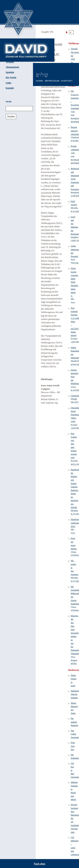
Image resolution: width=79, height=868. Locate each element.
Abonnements (12, 67)
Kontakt (10, 88)
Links (8, 83)
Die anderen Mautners (74, 722)
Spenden (10, 72)
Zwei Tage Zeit (73, 746)
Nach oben (39, 864)
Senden (11, 116)
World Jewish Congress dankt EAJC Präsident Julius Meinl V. (74, 282)
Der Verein (11, 77)
